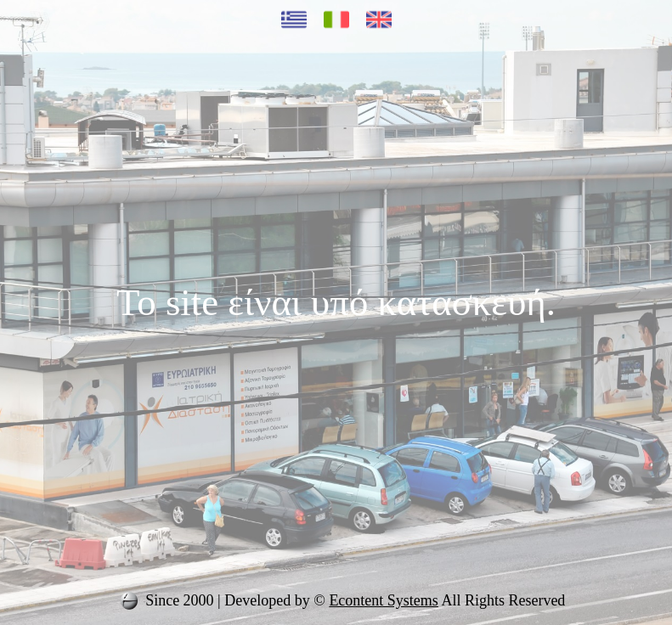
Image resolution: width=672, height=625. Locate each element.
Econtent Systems (384, 600)
